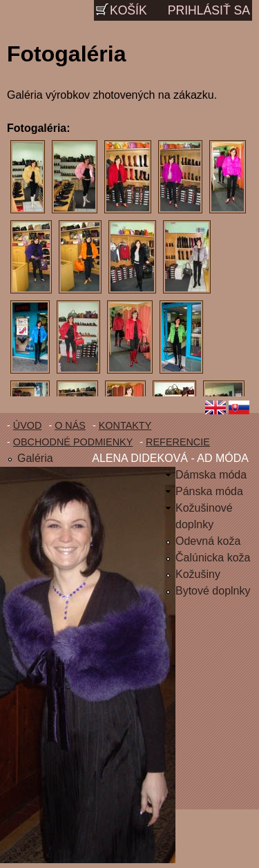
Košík (128, 10)
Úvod (28, 425)
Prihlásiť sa (209, 10)
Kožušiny (198, 574)
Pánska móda (209, 491)
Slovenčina (242, 409)
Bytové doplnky (213, 591)
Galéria (35, 458)
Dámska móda (211, 475)
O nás (70, 425)
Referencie (178, 442)
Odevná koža (208, 541)
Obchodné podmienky (73, 442)
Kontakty (125, 425)
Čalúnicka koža (213, 558)
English (215, 409)
